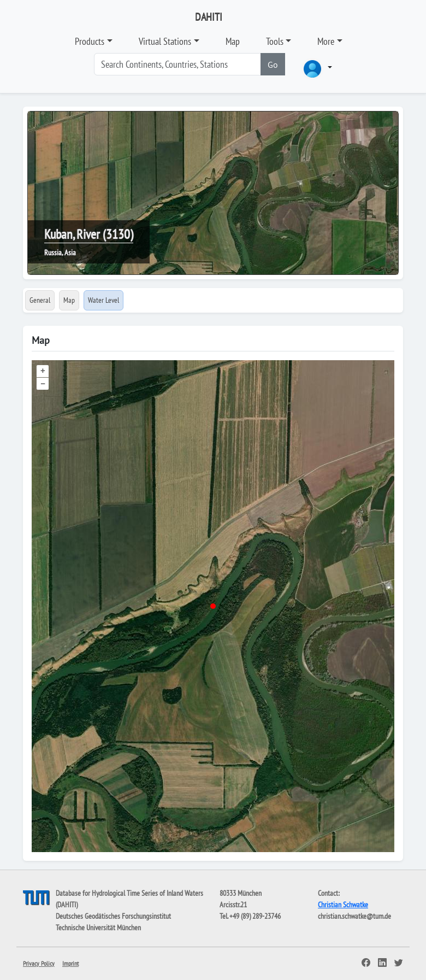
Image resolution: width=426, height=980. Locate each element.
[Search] (177, 64)
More (326, 41)
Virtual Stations (165, 41)
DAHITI (209, 17)
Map (233, 41)
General (40, 300)
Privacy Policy (39, 963)
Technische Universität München (98, 928)
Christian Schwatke (343, 905)
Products (90, 41)
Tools (275, 41)
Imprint (70, 963)
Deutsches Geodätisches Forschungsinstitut (113, 916)
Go (273, 64)
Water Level (103, 300)
